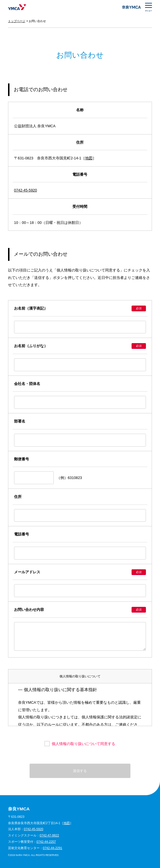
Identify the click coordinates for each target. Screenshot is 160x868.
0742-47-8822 (49, 835)
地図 (89, 158)
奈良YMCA (17, 7)
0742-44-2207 (46, 842)
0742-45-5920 (26, 190)
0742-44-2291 (53, 848)
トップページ (17, 21)
